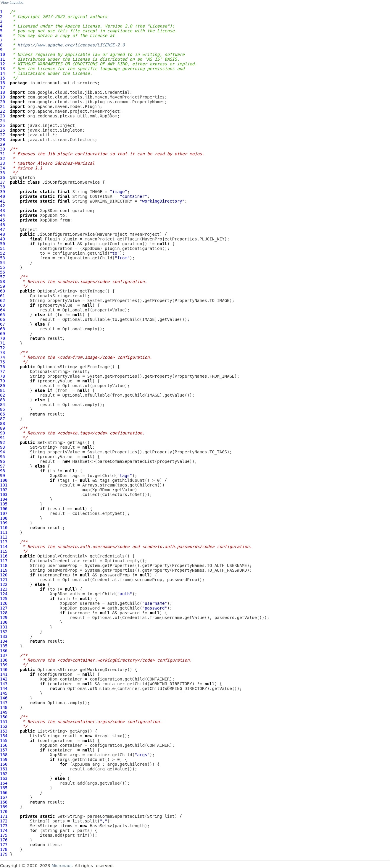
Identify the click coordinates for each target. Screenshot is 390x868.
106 (4, 509)
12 (3, 64)
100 (4, 480)
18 (3, 92)
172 (4, 821)
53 (3, 258)
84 (3, 405)
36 (3, 177)
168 (4, 802)
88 (3, 424)
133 (4, 636)
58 (3, 282)
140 (4, 670)
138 (4, 660)
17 (3, 88)
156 (4, 745)
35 (3, 173)
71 (3, 343)
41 (3, 201)
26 (3, 130)
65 (3, 315)
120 (4, 575)
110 (4, 528)
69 (3, 334)
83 (3, 400)
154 (4, 736)
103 (4, 494)
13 (3, 69)
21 (3, 106)
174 (4, 830)
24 (3, 121)
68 (3, 329)
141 (4, 674)
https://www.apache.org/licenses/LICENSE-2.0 (71, 45)
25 (3, 125)
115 (4, 551)
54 (3, 263)
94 (3, 452)
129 (4, 618)
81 (3, 390)
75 (3, 362)
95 (3, 457)
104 (4, 499)
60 (3, 291)
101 (4, 485)
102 (4, 490)
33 (3, 163)
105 (4, 504)
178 (4, 849)
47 (3, 229)
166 (4, 793)
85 (3, 409)
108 (4, 518)
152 (4, 726)
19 (3, 97)
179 (4, 854)
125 (4, 599)
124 (4, 594)
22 (3, 111)
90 (3, 433)
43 (3, 211)
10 (3, 54)
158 (4, 755)
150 (4, 717)
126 (4, 603)
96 (3, 461)
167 (4, 797)
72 (3, 348)
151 (4, 722)
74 (3, 357)
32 (3, 159)
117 (4, 561)
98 (3, 471)
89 (3, 428)
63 (3, 305)
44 (3, 215)
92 (3, 442)
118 (4, 565)
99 (3, 476)
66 (3, 319)
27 (3, 135)
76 (3, 367)
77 (3, 371)
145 (4, 693)
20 (3, 102)
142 (4, 679)
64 (3, 310)
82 (3, 395)
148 (4, 707)
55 (3, 267)
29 (3, 144)
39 (3, 192)
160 (4, 764)
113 (4, 542)
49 (3, 239)
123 (4, 589)
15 (3, 78)
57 (3, 277)
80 (3, 386)
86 (3, 414)
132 (4, 632)
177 (4, 845)
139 (4, 665)
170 (4, 812)
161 (4, 769)
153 (4, 731)
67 (3, 324)
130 (4, 622)
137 (4, 655)
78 (3, 376)
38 (3, 187)
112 (4, 537)
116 (4, 556)
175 (4, 835)
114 (4, 547)
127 (4, 608)
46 (3, 225)
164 (4, 783)
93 (3, 447)
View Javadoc (12, 3)
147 (4, 703)
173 (4, 826)
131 (4, 627)
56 (3, 272)
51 (3, 248)
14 (3, 73)
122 (4, 584)
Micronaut (62, 866)
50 (3, 244)
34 (3, 168)
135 (4, 646)
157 (4, 750)
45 (3, 220)
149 (4, 712)
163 (4, 778)
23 (3, 116)
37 (3, 182)
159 (4, 759)
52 (3, 253)
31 (3, 154)
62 (3, 300)
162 (4, 774)
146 (4, 698)
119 (4, 570)
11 (3, 59)
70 (3, 338)
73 (3, 353)
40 (3, 196)
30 (3, 149)
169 (4, 807)
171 (4, 816)
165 (4, 788)
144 (4, 688)
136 (4, 651)
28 (3, 140)
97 (3, 466)
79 (3, 381)
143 (4, 684)
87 (3, 419)
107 (4, 513)
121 (4, 580)
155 (4, 741)
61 (3, 296)
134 (4, 641)
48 (3, 234)
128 (4, 613)
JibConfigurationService (71, 182)
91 (3, 438)
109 (4, 523)
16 (3, 83)
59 (3, 286)
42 (3, 206)
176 (4, 840)
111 (4, 532)
